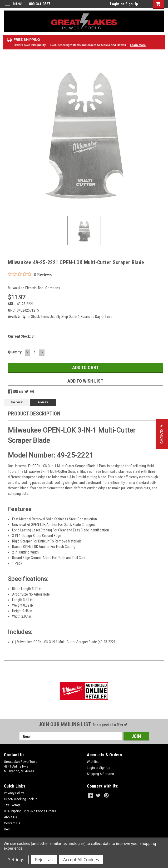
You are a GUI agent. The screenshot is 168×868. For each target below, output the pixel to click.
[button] (162, 434)
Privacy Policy (14, 793)
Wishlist (93, 762)
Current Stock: (21, 336)
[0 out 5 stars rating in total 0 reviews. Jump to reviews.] (30, 275)
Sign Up (132, 4)
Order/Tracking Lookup (21, 799)
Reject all (44, 860)
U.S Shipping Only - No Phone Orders (30, 811)
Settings (16, 860)
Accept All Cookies (81, 860)
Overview (17, 402)
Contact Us (12, 823)
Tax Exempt (12, 805)
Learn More (138, 45)
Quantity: (15, 352)
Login (115, 4)
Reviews (43, 402)
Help (7, 829)
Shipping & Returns (100, 774)
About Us (11, 817)
